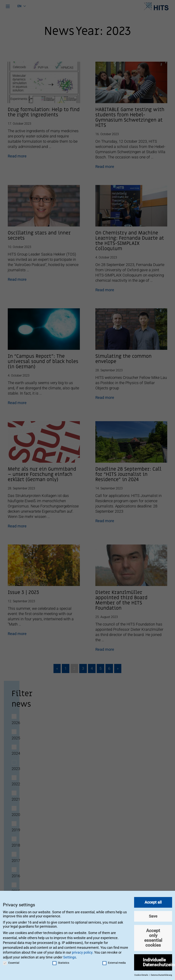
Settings (70, 955)
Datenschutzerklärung (161, 973)
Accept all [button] (153, 900)
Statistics (61, 961)
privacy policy (82, 951)
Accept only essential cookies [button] (153, 936)
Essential (11, 961)
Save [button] (153, 914)
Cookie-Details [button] (142, 973)
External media (114, 961)
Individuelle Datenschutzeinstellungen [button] (157, 961)
